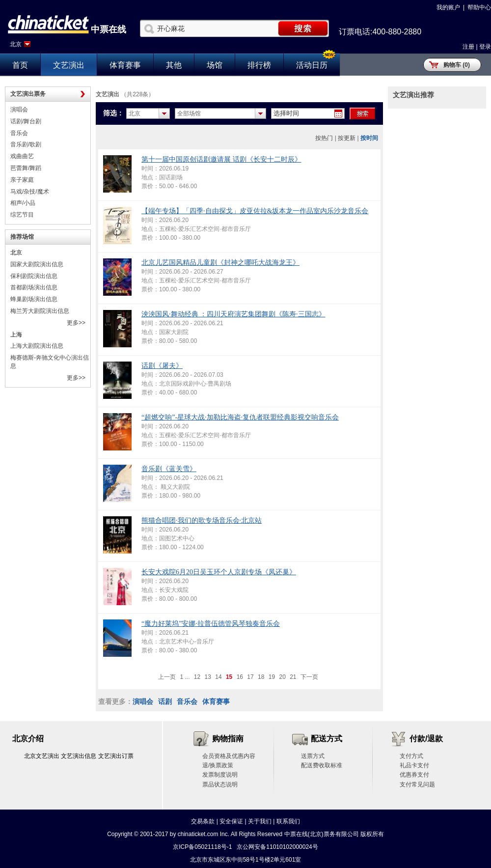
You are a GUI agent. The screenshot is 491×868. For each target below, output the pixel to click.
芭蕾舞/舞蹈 (26, 168)
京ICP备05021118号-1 (202, 847)
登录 (485, 47)
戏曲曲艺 (22, 156)
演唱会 (19, 110)
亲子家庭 (22, 180)
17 (250, 677)
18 (261, 677)
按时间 (369, 138)
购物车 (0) (457, 65)
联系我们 (288, 821)
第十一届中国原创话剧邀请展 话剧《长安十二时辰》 (221, 159)
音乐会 (19, 133)
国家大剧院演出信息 (37, 264)
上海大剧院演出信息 (37, 346)
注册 (468, 47)
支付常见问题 (417, 784)
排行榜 (259, 65)
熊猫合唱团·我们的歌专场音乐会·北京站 (202, 520)
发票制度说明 (220, 775)
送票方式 (313, 756)
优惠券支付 (414, 775)
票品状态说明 (220, 784)
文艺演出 (69, 65)
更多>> (76, 323)
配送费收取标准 (322, 765)
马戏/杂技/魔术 (30, 192)
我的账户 (448, 7)
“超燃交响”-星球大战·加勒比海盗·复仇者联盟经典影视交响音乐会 (240, 417)
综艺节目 (22, 215)
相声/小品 (23, 203)
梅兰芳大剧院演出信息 (40, 311)
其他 (174, 65)
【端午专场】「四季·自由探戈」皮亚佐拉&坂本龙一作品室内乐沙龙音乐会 (255, 211)
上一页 (167, 677)
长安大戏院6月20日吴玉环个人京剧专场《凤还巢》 (219, 572)
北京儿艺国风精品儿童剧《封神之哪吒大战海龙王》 (220, 263)
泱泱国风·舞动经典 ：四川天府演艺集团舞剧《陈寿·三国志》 (233, 314)
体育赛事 (125, 65)
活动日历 (312, 65)
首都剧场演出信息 (34, 287)
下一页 (309, 677)
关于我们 (260, 821)
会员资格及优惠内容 (229, 756)
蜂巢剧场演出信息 (34, 299)
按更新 (347, 138)
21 (293, 677)
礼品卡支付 (414, 765)
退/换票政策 (218, 765)
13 (208, 677)
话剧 (165, 701)
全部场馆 (189, 113)
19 (272, 677)
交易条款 (203, 821)
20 (282, 677)
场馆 (215, 65)
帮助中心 (479, 7)
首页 (20, 65)
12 (197, 677)
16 (240, 677)
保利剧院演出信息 (34, 276)
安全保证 (231, 821)
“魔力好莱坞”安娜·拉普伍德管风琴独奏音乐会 (211, 624)
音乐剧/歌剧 (26, 144)
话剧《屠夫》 (162, 366)
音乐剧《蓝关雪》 (169, 469)
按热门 (324, 138)
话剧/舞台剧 (26, 121)
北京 (16, 44)
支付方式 (411, 756)
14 (218, 677)
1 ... (185, 677)
